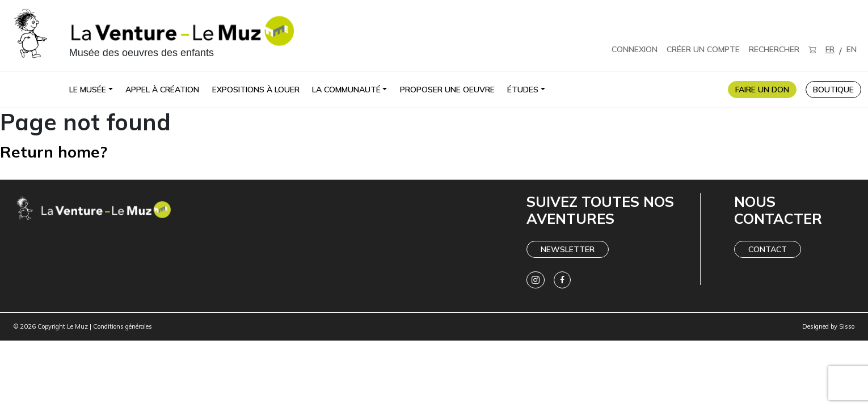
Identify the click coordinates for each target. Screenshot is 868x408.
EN (852, 49)
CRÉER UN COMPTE (703, 49)
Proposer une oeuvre (447, 90)
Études (523, 90)
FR (830, 49)
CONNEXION (635, 49)
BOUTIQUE (833, 90)
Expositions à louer (256, 90)
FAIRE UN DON (762, 90)
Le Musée (88, 90)
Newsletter (568, 249)
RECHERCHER (774, 49)
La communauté (346, 90)
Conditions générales (123, 326)
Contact (768, 249)
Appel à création (162, 90)
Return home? (60, 151)
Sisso (847, 326)
